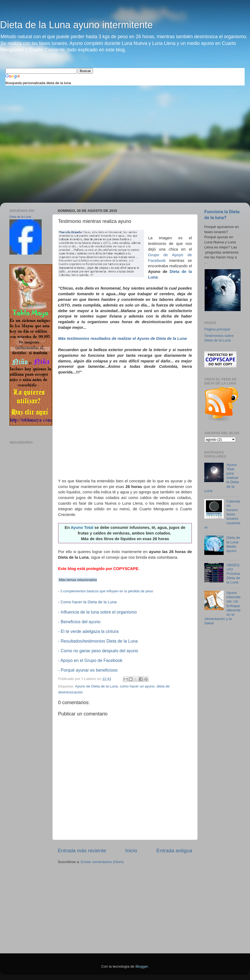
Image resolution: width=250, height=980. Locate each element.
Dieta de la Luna (20, 217)
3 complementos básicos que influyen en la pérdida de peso (107, 591)
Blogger (142, 966)
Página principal (217, 329)
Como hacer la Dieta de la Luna (89, 602)
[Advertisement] (103, 106)
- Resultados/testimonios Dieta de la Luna (98, 641)
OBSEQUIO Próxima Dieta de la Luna (233, 574)
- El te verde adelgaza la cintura (88, 631)
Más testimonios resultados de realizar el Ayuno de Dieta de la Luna (122, 338)
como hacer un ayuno (137, 686)
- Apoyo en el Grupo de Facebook (90, 660)
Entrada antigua (174, 851)
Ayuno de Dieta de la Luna (96, 686)
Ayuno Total (82, 528)
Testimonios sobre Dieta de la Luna (219, 338)
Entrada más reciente (82, 851)
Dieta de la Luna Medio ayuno (233, 544)
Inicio (131, 851)
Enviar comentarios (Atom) (102, 862)
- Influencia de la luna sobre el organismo (97, 612)
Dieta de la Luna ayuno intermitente (76, 25)
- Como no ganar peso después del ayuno (98, 651)
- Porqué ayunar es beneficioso (88, 670)
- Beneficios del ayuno (79, 622)
